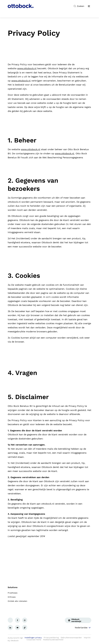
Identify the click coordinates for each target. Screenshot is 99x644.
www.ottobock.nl (27, 68)
